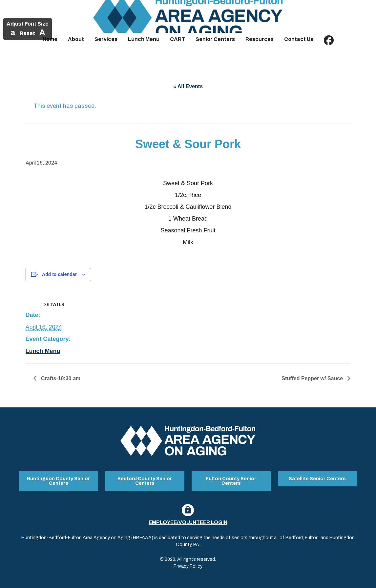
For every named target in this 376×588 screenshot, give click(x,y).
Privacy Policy (188, 566)
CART (178, 39)
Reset (27, 33)
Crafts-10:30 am (60, 378)
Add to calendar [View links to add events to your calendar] (59, 274)
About (76, 39)
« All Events (188, 86)
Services (106, 39)
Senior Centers (215, 39)
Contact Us (299, 39)
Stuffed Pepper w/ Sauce (313, 378)
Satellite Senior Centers (317, 479)
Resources (260, 39)
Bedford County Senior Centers (145, 481)
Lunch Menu (144, 39)
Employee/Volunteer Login (188, 522)
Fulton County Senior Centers (231, 481)
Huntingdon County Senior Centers (58, 481)
